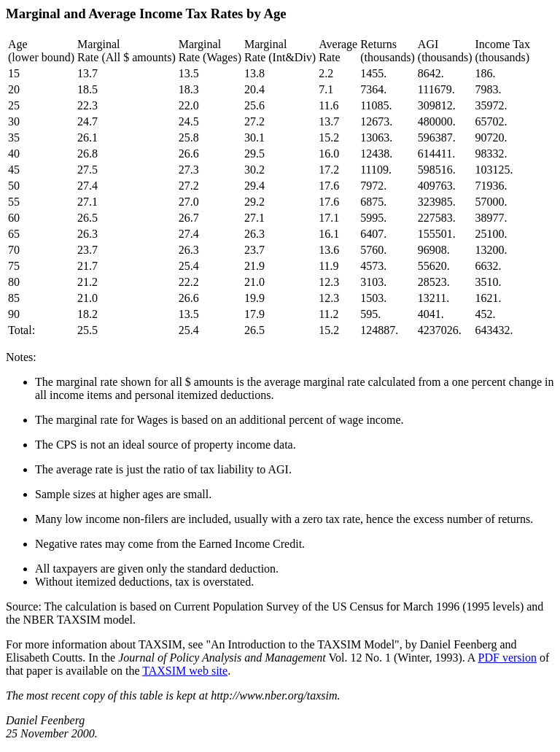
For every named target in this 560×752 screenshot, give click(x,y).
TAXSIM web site (185, 671)
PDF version (507, 658)
